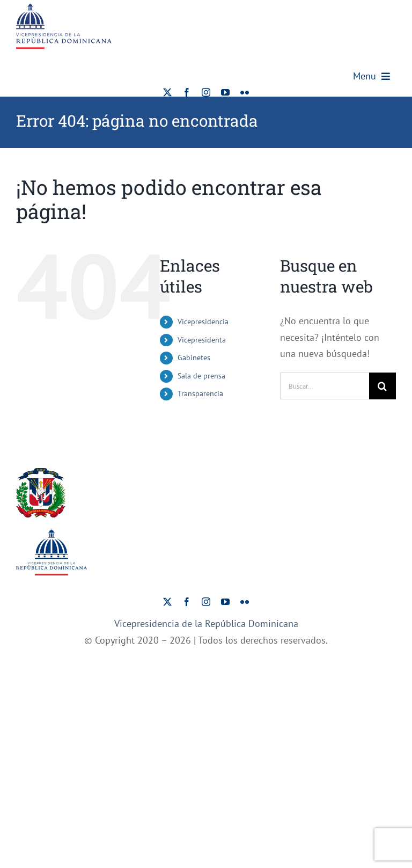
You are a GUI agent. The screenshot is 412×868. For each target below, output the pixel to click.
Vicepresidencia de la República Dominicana (206, 623)
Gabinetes (194, 358)
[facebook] (187, 92)
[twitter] (167, 92)
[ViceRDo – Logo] (64, 7)
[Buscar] (382, 386)
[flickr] (245, 92)
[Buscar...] (325, 386)
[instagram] (206, 92)
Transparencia (200, 393)
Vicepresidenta (202, 340)
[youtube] (225, 92)
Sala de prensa (201, 376)
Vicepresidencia (203, 322)
